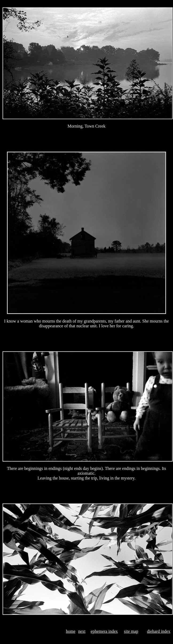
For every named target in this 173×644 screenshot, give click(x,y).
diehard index (159, 631)
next (82, 631)
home (71, 631)
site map (131, 631)
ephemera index (104, 631)
